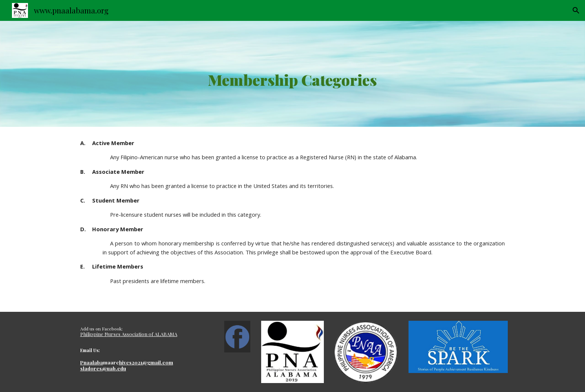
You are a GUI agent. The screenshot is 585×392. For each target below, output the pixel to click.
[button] (576, 10)
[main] (292, 74)
